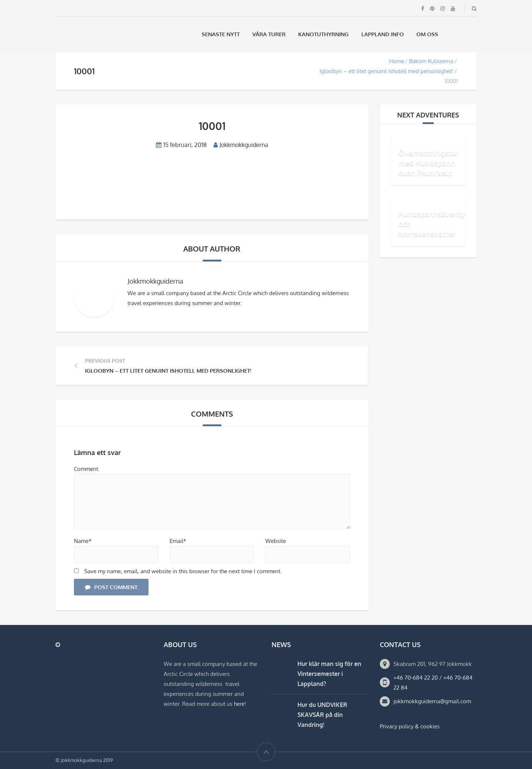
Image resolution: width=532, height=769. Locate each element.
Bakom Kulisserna (431, 61)
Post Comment (111, 587)
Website (276, 541)
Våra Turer (269, 34)
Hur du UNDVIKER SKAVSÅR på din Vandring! (322, 715)
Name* (83, 541)
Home (397, 61)
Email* (178, 541)
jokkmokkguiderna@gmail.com (432, 701)
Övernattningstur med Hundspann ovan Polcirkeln (428, 163)
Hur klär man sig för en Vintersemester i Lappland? (329, 674)
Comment (86, 469)
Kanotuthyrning (323, 34)
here (239, 704)
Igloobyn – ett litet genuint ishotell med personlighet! (386, 71)
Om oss (427, 34)
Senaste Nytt (221, 34)
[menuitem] (454, 34)
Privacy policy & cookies (410, 726)
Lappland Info (383, 34)
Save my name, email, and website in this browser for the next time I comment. (183, 571)
